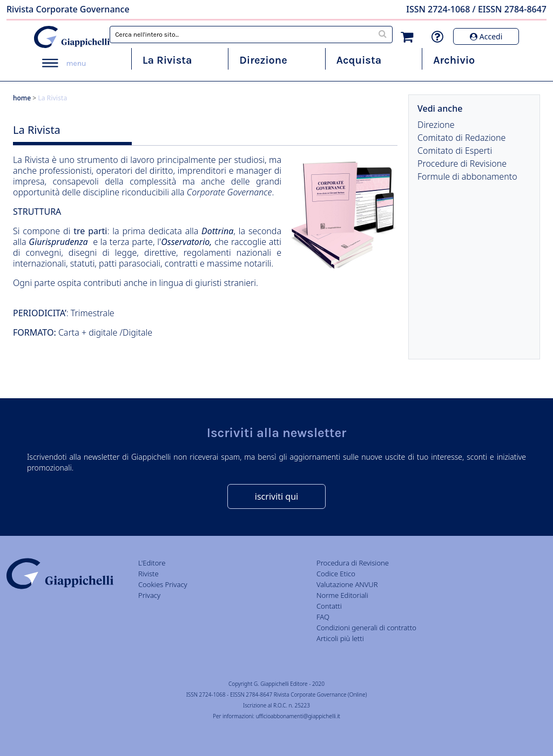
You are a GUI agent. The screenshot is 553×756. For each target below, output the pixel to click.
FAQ (323, 617)
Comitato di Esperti (455, 151)
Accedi (486, 36)
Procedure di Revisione (462, 164)
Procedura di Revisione (353, 563)
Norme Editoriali (342, 595)
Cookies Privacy (163, 584)
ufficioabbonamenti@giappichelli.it (298, 716)
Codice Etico (336, 574)
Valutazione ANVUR (347, 584)
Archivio (454, 60)
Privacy (149, 595)
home (22, 98)
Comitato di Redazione (461, 138)
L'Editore (152, 563)
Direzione (263, 60)
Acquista (359, 60)
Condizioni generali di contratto (366, 628)
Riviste (149, 574)
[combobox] (251, 35)
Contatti (329, 606)
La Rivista (167, 60)
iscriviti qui (276, 496)
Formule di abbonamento (467, 176)
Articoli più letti (340, 638)
